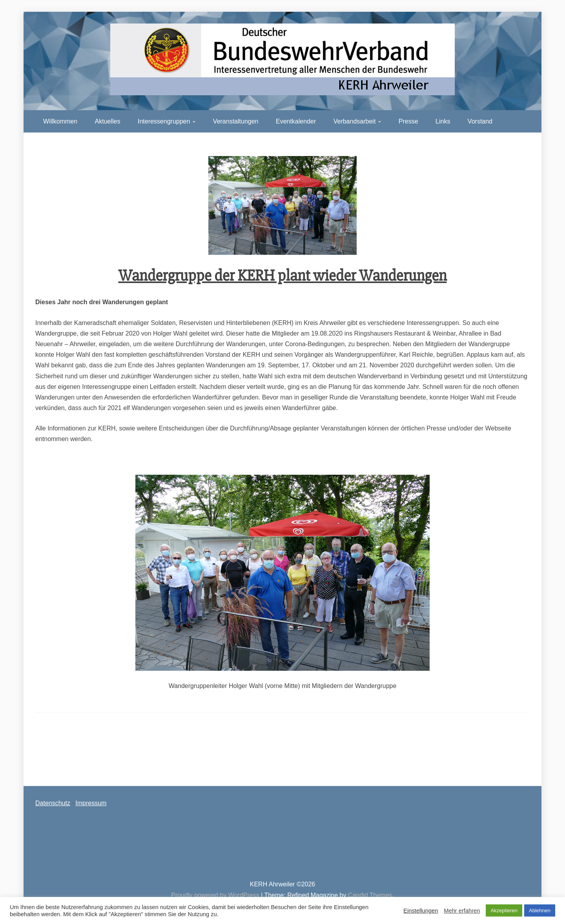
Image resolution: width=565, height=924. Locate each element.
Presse (408, 121)
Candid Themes (370, 895)
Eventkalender (296, 121)
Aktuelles (108, 121)
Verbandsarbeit (355, 121)
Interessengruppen (164, 121)
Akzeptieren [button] (504, 910)
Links (443, 121)
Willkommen (60, 121)
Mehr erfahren (462, 911)
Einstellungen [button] (421, 911)
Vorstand (480, 121)
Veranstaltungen (236, 121)
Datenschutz (53, 803)
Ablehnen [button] (540, 910)
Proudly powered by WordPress (216, 895)
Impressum (91, 803)
